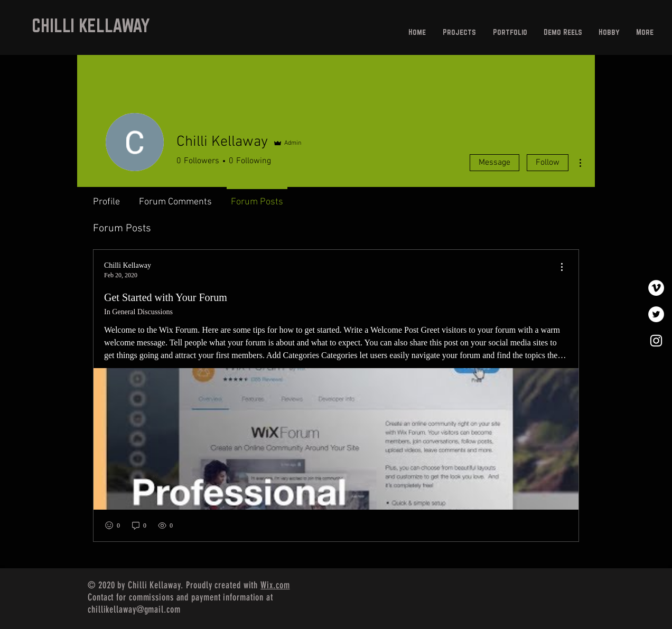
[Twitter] (656, 314)
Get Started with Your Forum (166, 297)
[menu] (562, 267)
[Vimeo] (656, 288)
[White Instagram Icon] (656, 341)
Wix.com (275, 585)
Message (494, 163)
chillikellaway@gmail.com (134, 609)
